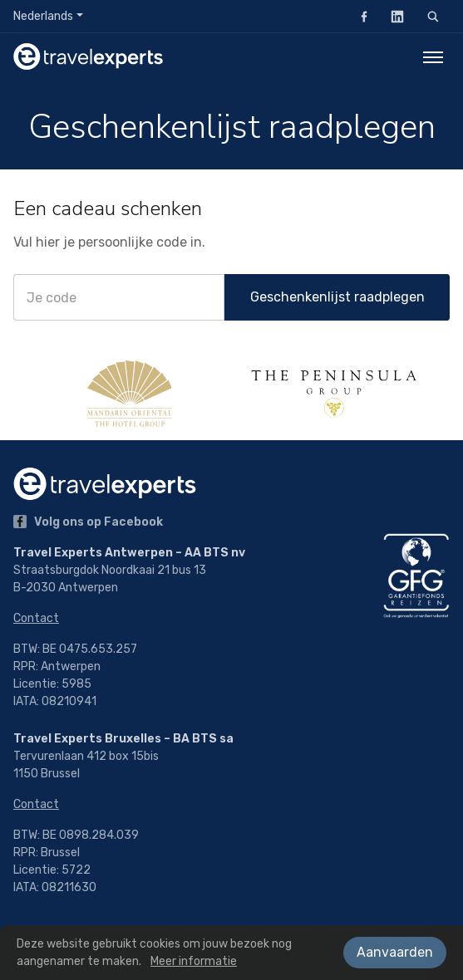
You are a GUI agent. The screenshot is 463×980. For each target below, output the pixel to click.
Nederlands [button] (43, 16)
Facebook (359, 16)
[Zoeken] (433, 17)
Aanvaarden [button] (395, 952)
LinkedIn (392, 16)
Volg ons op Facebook (88, 522)
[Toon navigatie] (433, 56)
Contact (36, 618)
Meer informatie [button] (194, 961)
